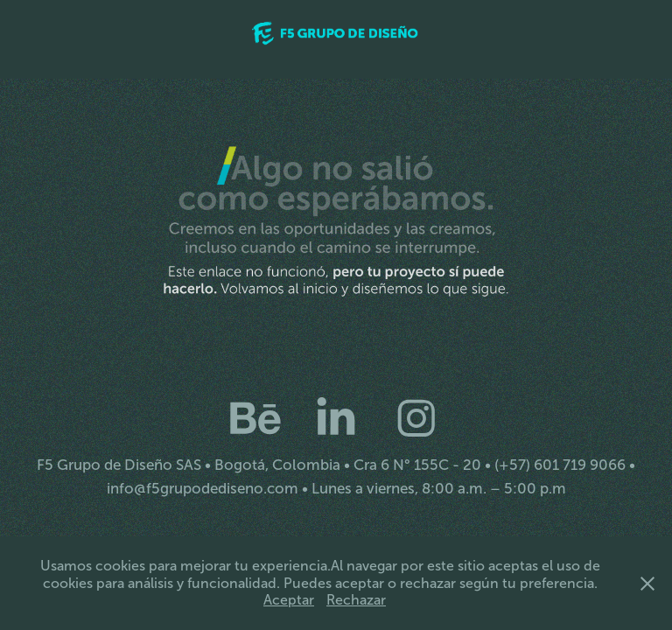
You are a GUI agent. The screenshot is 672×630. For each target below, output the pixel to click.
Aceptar (289, 600)
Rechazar (356, 600)
